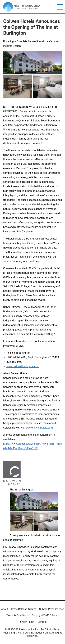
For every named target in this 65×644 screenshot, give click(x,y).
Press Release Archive (24, 609)
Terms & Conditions (18, 615)
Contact (42, 622)
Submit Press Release (52, 609)
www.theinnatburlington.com (23, 366)
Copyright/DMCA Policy (45, 615)
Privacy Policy (26, 622)
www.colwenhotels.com (39, 428)
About (5, 609)
